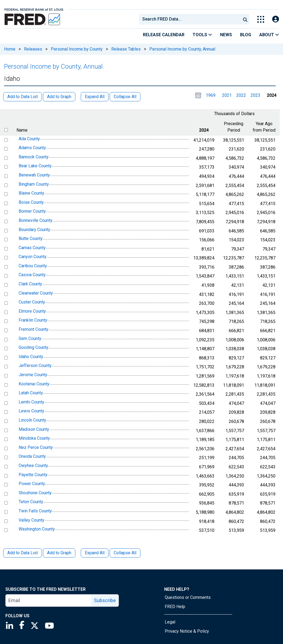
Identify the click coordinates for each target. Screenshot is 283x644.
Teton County (31, 502)
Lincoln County (32, 420)
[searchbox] (191, 19)
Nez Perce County (36, 447)
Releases (33, 49)
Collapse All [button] (125, 97)
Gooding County (33, 347)
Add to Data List (23, 553)
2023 (255, 95)
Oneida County (32, 457)
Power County (32, 484)
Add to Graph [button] (59, 97)
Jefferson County (35, 366)
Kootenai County (34, 384)
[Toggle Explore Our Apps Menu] (261, 19)
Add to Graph (59, 553)
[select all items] (6, 130)
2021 (227, 95)
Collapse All (125, 553)
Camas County (32, 248)
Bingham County (34, 184)
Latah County (31, 393)
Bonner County (32, 211)
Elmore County (32, 311)
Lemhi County (31, 402)
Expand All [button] (95, 97)
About (269, 35)
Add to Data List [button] (23, 97)
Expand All (95, 553)
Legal (170, 622)
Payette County (33, 475)
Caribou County (33, 266)
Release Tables (126, 49)
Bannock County (34, 157)
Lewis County (31, 411)
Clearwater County (36, 293)
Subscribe (105, 600)
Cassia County (32, 275)
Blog (246, 35)
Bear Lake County (35, 166)
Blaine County (31, 193)
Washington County (37, 529)
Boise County (31, 202)
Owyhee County (33, 466)
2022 (241, 95)
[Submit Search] (245, 19)
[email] (49, 600)
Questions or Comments (188, 597)
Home (10, 49)
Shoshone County (35, 493)
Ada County (29, 139)
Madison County (34, 429)
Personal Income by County (77, 49)
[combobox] (190, 19)
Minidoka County (34, 438)
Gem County (30, 338)
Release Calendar (164, 35)
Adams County (32, 148)
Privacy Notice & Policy (187, 631)
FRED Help (175, 607)
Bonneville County (36, 220)
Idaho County (31, 357)
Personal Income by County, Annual (182, 49)
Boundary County (34, 230)
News (226, 35)
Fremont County (33, 329)
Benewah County (34, 175)
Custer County (32, 302)
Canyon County (33, 257)
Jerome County (33, 375)
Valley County (31, 520)
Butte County (31, 238)
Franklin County (33, 320)
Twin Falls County (35, 511)
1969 (211, 95)
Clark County (30, 284)
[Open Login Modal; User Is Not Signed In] (276, 19)
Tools (202, 35)
